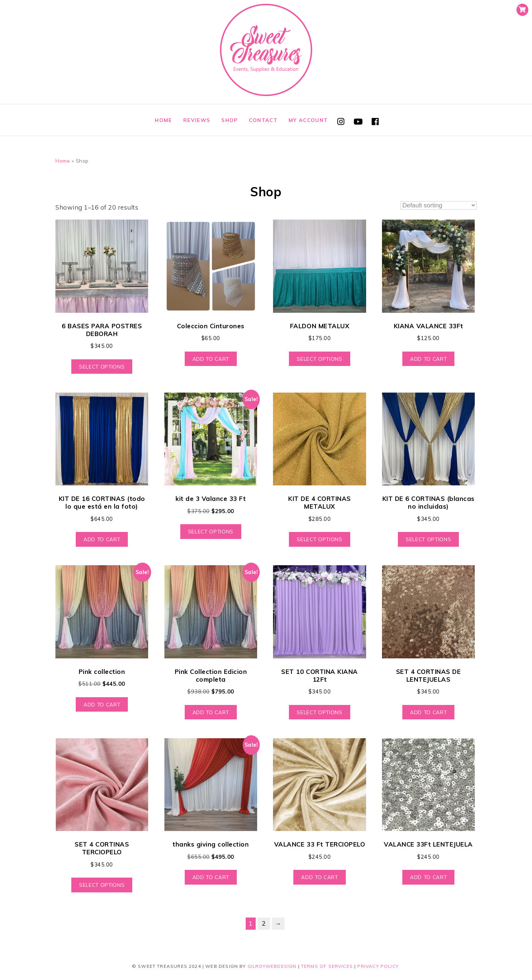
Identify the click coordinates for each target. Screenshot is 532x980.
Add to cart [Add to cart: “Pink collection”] (102, 704)
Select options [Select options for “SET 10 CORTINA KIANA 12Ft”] (319, 712)
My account (308, 120)
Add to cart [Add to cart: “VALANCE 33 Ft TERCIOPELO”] (319, 877)
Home (163, 120)
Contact (263, 120)
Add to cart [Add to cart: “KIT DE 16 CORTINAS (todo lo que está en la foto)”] (102, 539)
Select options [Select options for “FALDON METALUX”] (319, 359)
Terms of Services (327, 966)
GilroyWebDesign (272, 966)
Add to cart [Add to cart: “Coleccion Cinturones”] (211, 359)
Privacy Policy (378, 966)
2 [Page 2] (264, 923)
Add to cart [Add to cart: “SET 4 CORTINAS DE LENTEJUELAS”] (428, 712)
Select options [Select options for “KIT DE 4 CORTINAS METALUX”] (319, 539)
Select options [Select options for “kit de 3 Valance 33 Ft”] (211, 531)
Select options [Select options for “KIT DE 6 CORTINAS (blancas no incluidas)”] (428, 539)
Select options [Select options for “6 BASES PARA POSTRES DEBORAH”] (102, 367)
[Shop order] (439, 205)
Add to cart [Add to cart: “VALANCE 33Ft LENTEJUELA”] (428, 877)
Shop (229, 120)
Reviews (197, 120)
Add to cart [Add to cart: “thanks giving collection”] (211, 877)
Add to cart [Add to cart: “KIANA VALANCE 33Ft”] (428, 359)
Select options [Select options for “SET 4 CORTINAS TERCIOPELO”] (102, 885)
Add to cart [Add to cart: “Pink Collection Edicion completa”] (211, 712)
